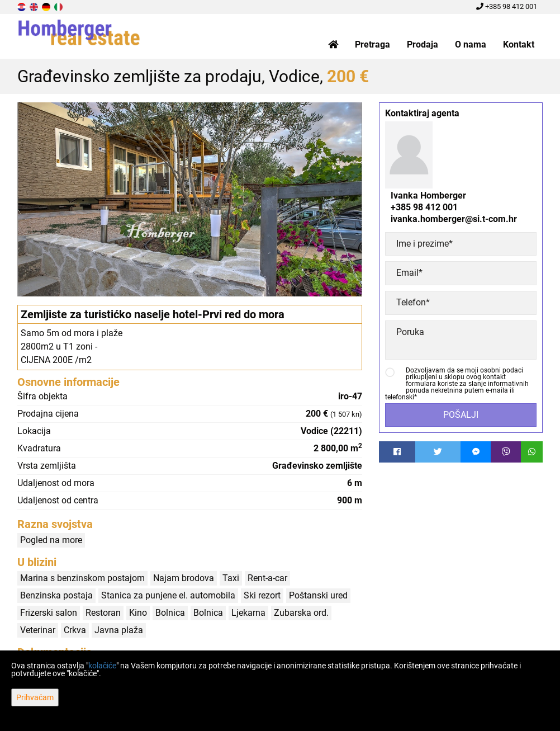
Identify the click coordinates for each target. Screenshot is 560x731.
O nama (471, 44)
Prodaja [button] (423, 44)
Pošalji (461, 415)
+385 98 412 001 (507, 6)
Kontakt (519, 44)
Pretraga (372, 44)
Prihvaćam (35, 697)
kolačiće (102, 666)
